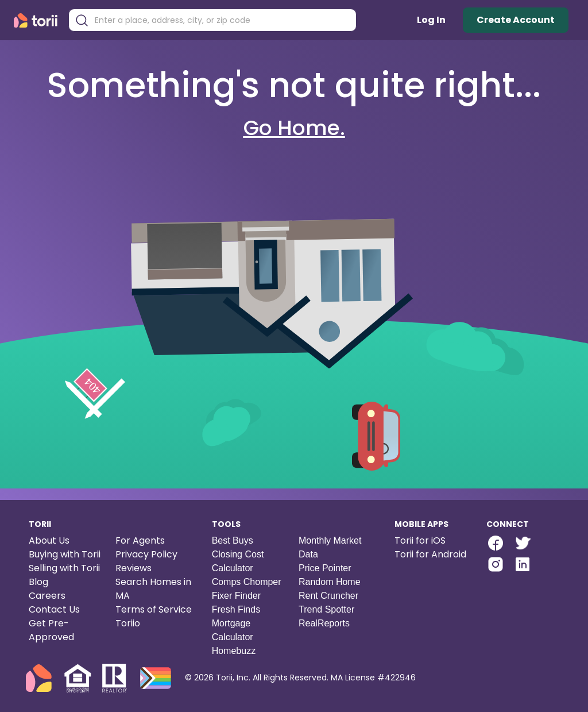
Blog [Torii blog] (38, 582)
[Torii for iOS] (431, 541)
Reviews (134, 568)
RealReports (324, 623)
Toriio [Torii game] (128, 623)
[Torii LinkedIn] (523, 566)
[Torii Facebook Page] (496, 544)
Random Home (330, 582)
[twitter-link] (522, 543)
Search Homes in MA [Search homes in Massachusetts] (153, 589)
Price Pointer (325, 568)
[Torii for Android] (431, 555)
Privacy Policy (146, 554)
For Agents (140, 540)
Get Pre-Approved (51, 630)
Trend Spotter (326, 609)
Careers (47, 596)
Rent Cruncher (328, 596)
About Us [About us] (49, 540)
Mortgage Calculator (233, 630)
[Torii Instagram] (496, 566)
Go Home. (294, 128)
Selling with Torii (64, 568)
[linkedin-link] (523, 564)
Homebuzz (234, 651)
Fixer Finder (236, 596)
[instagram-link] (496, 564)
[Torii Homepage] (38, 20)
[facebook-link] (496, 543)
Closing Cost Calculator (238, 561)
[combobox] (221, 20)
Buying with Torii (65, 554)
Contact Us (54, 609)
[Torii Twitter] (522, 544)
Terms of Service (154, 609)
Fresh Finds (236, 609)
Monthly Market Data (330, 547)
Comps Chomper (247, 582)
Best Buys (233, 540)
